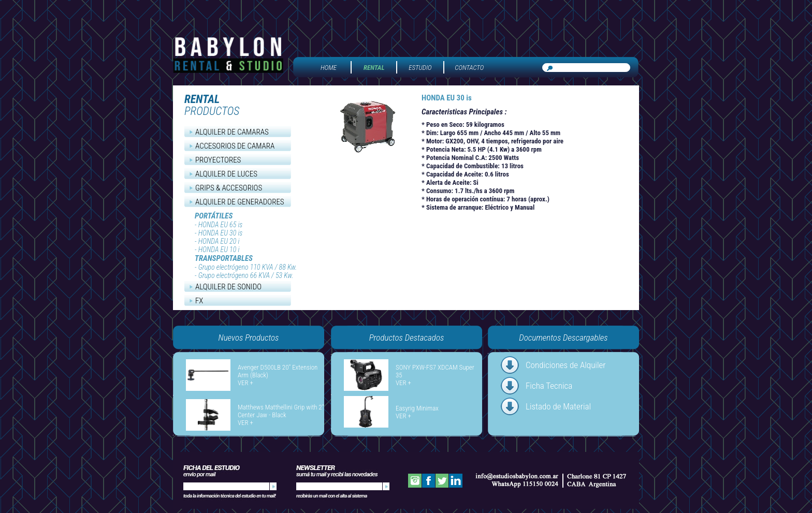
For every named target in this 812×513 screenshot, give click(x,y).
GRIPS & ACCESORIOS (229, 188)
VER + (245, 383)
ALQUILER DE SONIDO (228, 287)
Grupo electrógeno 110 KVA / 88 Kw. (248, 267)
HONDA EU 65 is (221, 225)
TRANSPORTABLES (224, 258)
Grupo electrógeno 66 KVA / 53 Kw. (246, 275)
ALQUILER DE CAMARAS (232, 132)
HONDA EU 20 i (219, 241)
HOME (329, 68)
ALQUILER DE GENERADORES (240, 202)
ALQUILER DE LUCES (226, 174)
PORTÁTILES (214, 216)
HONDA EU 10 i (219, 250)
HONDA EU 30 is (221, 233)
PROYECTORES (218, 160)
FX (199, 301)
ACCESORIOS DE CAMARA (235, 146)
